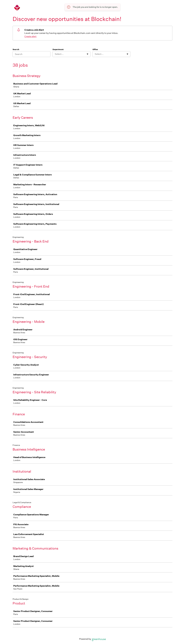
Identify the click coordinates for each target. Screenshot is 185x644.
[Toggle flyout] (88, 54)
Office (95, 49)
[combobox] (55, 54)
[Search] (31, 54)
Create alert (30, 36)
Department (58, 49)
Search (16, 49)
